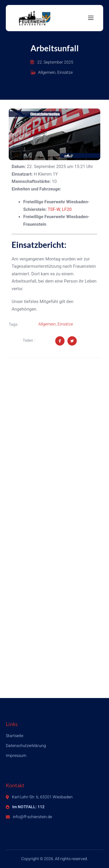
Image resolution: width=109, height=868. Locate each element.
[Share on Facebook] (60, 341)
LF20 (67, 210)
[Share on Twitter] (72, 341)
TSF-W (54, 210)
